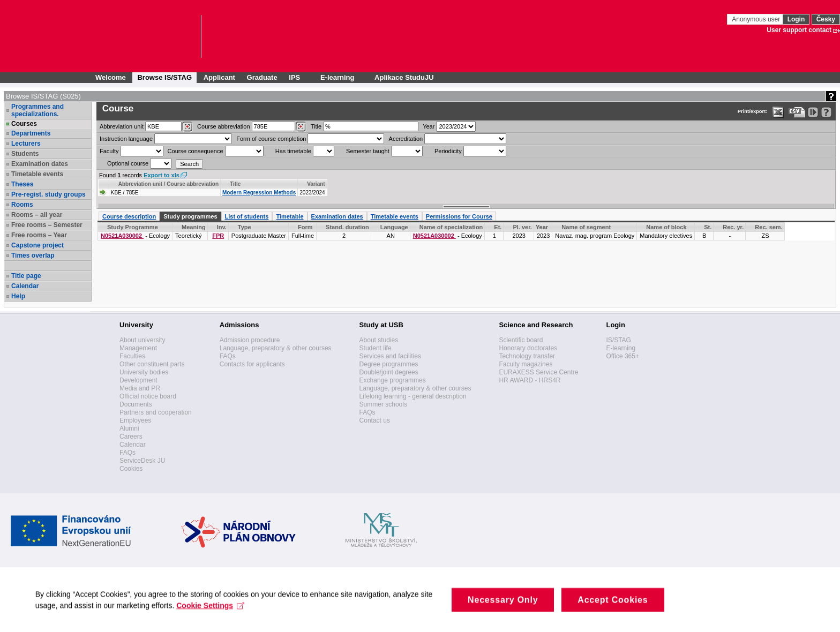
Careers (131, 437)
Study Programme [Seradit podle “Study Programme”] (133, 227)
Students (25, 154)
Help (18, 296)
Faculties (132, 356)
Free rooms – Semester (47, 225)
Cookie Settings (213, 616)
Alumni (129, 428)
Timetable (290, 216)
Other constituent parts (152, 364)
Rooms (22, 205)
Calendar (25, 286)
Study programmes (190, 216)
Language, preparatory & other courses (276, 348)
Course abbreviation (223, 126)
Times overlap (33, 255)
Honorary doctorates (528, 348)
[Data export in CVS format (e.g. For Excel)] (797, 112)
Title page (26, 276)
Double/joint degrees (389, 372)
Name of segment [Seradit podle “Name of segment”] (586, 227)
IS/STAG (618, 340)
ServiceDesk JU (142, 461)
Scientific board (521, 340)
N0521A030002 (122, 236)
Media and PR (140, 388)
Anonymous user (757, 19)
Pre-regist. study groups (48, 194)
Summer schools (383, 404)
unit (122, 126)
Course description (129, 216)
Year (429, 126)
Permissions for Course (459, 216)
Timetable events (37, 174)
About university (142, 340)
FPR (218, 236)
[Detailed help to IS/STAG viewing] (826, 112)
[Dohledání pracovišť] (187, 127)
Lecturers (26, 144)
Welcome (111, 77)
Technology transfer (527, 356)
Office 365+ (622, 356)
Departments (31, 133)
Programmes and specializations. (37, 110)
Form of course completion (271, 139)
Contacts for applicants (252, 364)
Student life (376, 348)
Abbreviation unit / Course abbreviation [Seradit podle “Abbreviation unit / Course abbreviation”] (168, 184)
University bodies (144, 372)
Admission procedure (250, 340)
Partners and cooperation (156, 412)
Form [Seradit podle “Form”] (305, 227)
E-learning (621, 348)
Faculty (109, 151)
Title (316, 126)
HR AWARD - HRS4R (530, 380)
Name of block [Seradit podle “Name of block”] (666, 227)
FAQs (127, 453)
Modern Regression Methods (259, 193)
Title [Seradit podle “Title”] (235, 184)
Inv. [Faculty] (222, 227)
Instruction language (126, 139)
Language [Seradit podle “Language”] (394, 227)
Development (138, 380)
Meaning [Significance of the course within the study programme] (194, 227)
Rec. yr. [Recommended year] (733, 227)
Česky (826, 19)
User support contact (799, 30)
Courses (24, 124)
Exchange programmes (393, 380)
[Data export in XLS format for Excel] (778, 112)
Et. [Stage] (498, 227)
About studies (379, 340)
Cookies (131, 469)
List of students (247, 216)
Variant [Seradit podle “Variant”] (316, 184)
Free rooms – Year (39, 235)
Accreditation (406, 139)
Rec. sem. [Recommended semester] (768, 227)
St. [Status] (708, 227)
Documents (136, 404)
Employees (135, 420)
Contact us (375, 420)
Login (796, 19)
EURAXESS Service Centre (538, 372)
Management (138, 348)
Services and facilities (390, 356)
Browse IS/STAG (164, 77)
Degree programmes (389, 364)
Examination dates (40, 164)
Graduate (262, 77)
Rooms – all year (37, 215)
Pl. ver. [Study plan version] (522, 227)
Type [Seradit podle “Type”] (245, 227)
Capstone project (37, 245)
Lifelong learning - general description (413, 396)
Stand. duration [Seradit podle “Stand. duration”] (347, 227)
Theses (22, 184)
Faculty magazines (526, 364)
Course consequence (196, 151)
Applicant (219, 77)
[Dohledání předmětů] (301, 127)
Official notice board (148, 396)
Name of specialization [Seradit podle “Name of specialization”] (451, 227)
